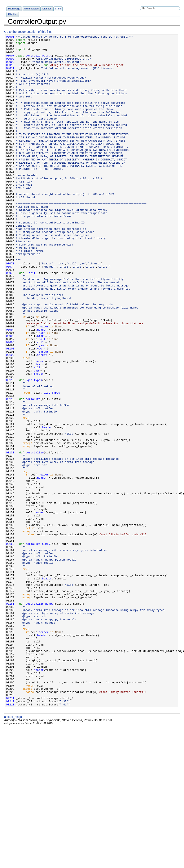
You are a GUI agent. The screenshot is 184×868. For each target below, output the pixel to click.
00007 (10, 60)
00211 (10, 831)
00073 (10, 309)
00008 (10, 64)
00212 (10, 835)
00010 (10, 71)
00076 (10, 321)
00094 (10, 389)
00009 (10, 67)
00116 (10, 472)
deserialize (35, 536)
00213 (10, 839)
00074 (10, 313)
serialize (33, 472)
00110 (10, 449)
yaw (41, 408)
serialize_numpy (38, 646)
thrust (44, 415)
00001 (10, 37)
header (44, 385)
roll (42, 400)
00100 (10, 411)
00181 (10, 718)
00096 (10, 396)
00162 (10, 646)
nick (42, 393)
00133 (10, 536)
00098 (10, 404)
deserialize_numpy (40, 718)
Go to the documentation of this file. (28, 32)
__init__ (32, 321)
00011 (10, 75)
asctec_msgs (13, 851)
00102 (10, 419)
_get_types (34, 449)
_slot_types (51, 464)
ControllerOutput (39, 60)
